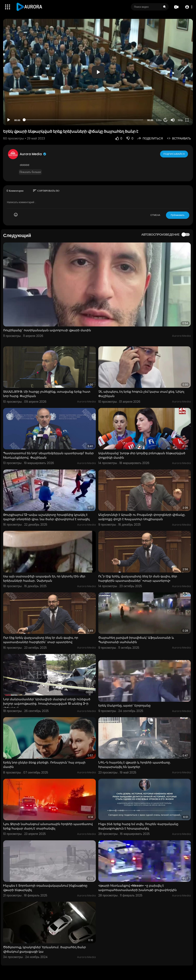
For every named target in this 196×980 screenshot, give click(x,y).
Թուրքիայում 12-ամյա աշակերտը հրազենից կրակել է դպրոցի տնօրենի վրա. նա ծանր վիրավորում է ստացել (46, 517)
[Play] (9, 120)
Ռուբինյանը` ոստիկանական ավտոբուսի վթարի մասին (47, 330)
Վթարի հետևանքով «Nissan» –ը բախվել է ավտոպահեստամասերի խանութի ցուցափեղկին (137, 888)
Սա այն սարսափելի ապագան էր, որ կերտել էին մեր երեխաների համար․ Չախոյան (44, 578)
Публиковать (178, 215)
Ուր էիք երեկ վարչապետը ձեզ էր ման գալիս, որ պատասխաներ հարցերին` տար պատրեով (41, 640)
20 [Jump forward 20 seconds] (166, 120)
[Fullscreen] (187, 120)
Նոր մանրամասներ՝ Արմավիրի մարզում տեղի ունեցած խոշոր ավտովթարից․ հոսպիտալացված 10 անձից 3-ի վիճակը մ (47, 704)
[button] (188, 7)
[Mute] (173, 120)
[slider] (84, 120)
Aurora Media (33, 154)
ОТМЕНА (155, 215)
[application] (98, 72)
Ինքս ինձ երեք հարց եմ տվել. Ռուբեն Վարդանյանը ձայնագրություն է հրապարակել (138, 826)
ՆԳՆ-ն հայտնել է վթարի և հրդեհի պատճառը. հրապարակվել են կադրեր (134, 765)
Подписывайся (174, 154)
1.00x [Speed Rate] (159, 120)
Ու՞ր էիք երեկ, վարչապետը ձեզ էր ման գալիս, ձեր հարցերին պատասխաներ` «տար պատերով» (138, 578)
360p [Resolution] (180, 120)
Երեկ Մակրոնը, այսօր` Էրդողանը (124, 705)
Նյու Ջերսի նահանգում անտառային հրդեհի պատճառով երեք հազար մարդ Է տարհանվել (48, 826)
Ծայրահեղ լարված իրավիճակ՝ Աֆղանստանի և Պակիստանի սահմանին (136, 640)
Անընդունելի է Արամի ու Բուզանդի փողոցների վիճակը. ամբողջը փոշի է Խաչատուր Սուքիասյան (142, 517)
